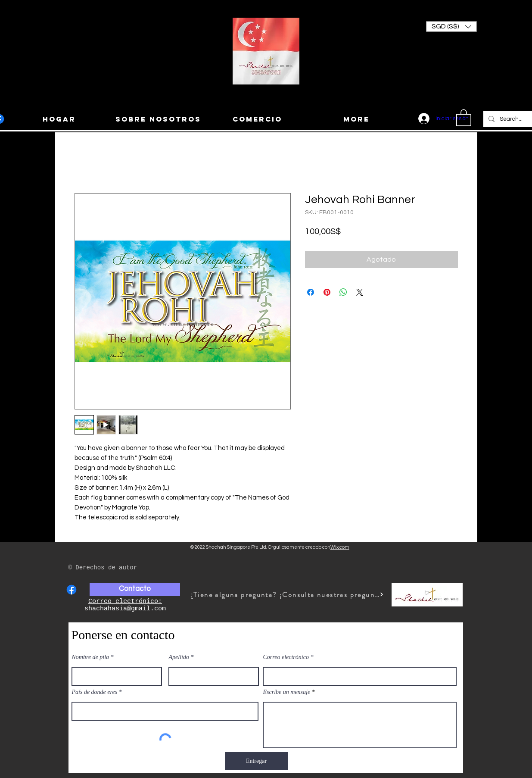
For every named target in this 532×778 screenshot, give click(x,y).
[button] (451, 27)
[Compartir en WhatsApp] (343, 292)
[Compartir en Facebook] (311, 292)
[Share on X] (360, 292)
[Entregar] (257, 761)
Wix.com (340, 547)
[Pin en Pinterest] (327, 292)
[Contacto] (135, 589)
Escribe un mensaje (287, 692)
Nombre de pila (91, 657)
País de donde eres (95, 692)
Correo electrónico (286, 657)
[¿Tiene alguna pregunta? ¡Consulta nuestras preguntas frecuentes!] (287, 595)
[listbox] (451, 27)
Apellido (179, 657)
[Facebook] (72, 590)
